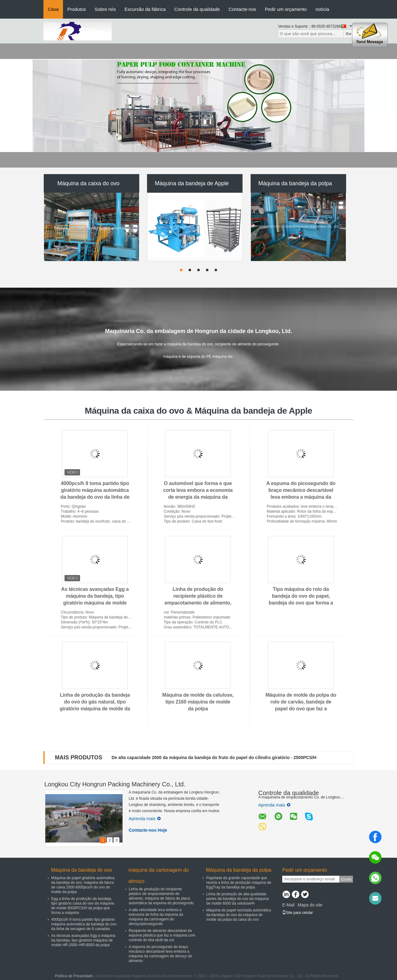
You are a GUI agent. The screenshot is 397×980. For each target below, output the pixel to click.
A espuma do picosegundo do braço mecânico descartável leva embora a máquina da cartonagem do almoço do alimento (301, 497)
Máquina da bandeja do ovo (82, 870)
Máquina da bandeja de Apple (192, 183)
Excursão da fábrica (145, 9)
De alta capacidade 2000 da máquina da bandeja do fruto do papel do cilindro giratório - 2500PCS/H (214, 757)
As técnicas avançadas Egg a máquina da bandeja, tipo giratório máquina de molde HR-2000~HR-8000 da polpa (83, 940)
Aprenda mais (145, 819)
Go (348, 34)
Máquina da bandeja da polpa (295, 183)
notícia (322, 9)
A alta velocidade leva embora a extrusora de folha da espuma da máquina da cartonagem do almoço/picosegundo (156, 917)
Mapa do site (310, 905)
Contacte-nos (242, 9)
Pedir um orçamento (286, 9)
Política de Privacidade (74, 976)
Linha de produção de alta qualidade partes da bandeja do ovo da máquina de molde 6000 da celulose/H (238, 899)
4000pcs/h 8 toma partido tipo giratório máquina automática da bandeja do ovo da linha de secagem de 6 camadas (84, 924)
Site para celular (298, 913)
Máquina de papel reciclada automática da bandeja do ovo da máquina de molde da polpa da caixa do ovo (239, 915)
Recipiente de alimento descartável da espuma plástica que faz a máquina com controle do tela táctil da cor (162, 935)
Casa (53, 9)
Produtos (77, 9)
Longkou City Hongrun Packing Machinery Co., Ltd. (115, 784)
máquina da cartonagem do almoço (159, 876)
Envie (346, 879)
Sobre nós (105, 9)
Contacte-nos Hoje (148, 830)
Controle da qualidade (197, 9)
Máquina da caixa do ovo (88, 183)
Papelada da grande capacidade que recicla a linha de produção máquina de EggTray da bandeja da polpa (239, 883)
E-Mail (288, 905)
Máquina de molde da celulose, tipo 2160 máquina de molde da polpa (198, 702)
